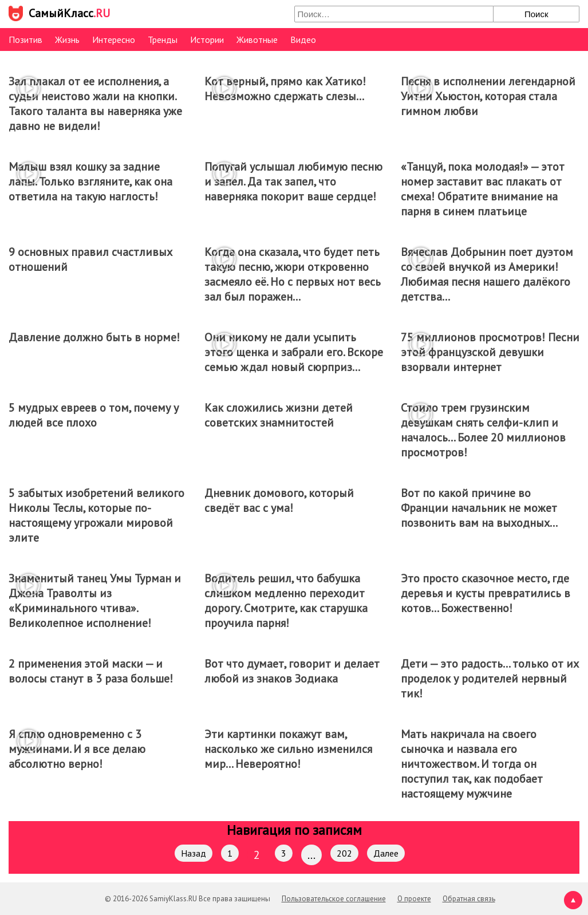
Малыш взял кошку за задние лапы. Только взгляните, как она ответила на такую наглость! (90, 182)
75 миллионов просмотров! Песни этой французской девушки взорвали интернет (490, 352)
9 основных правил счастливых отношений (90, 259)
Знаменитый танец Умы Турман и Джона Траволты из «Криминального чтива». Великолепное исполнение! (95, 601)
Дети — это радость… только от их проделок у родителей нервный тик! (490, 679)
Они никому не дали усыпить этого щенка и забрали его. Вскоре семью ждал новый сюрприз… (294, 352)
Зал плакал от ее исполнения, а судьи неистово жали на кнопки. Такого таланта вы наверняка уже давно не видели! (95, 104)
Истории (207, 40)
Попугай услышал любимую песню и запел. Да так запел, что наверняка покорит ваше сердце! (293, 182)
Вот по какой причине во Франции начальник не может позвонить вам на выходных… (479, 508)
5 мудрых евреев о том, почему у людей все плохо (94, 415)
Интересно (114, 40)
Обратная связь (469, 899)
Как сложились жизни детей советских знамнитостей (279, 415)
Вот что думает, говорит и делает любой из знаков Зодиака (292, 671)
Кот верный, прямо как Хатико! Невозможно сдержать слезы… (285, 89)
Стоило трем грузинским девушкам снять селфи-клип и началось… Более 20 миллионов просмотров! (483, 430)
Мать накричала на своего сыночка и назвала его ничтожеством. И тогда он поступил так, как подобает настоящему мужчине (472, 764)
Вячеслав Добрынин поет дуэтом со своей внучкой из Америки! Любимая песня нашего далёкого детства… (487, 274)
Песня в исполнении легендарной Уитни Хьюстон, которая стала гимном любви (488, 96)
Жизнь (67, 40)
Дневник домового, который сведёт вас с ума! (279, 500)
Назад (194, 853)
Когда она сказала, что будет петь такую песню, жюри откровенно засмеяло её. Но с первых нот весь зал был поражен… (293, 274)
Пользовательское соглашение (334, 899)
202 (344, 853)
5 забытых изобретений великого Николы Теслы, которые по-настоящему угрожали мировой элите (96, 515)
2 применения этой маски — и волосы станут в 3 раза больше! (91, 671)
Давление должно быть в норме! (94, 337)
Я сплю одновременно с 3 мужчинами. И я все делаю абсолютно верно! (77, 749)
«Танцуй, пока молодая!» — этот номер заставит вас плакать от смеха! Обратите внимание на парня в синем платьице (483, 189)
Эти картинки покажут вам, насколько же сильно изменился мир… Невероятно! (288, 749)
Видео (303, 40)
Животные (257, 40)
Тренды (163, 40)
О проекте (414, 899)
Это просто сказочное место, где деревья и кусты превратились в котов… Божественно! (486, 593)
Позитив (25, 40)
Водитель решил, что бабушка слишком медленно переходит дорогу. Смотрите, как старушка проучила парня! (286, 601)
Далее (386, 853)
